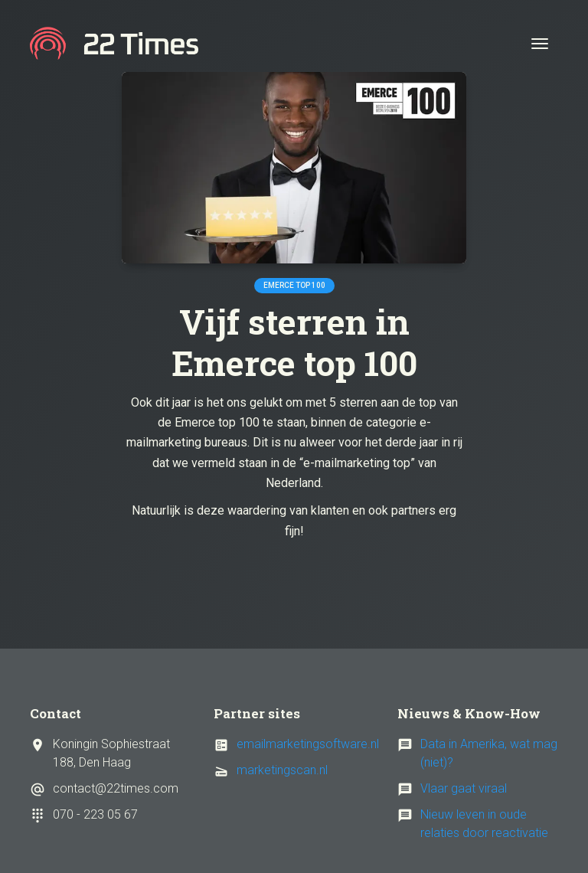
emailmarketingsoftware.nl (308, 744)
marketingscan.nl (282, 770)
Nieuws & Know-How (469, 713)
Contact (56, 713)
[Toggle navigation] (540, 44)
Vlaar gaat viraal (464, 788)
